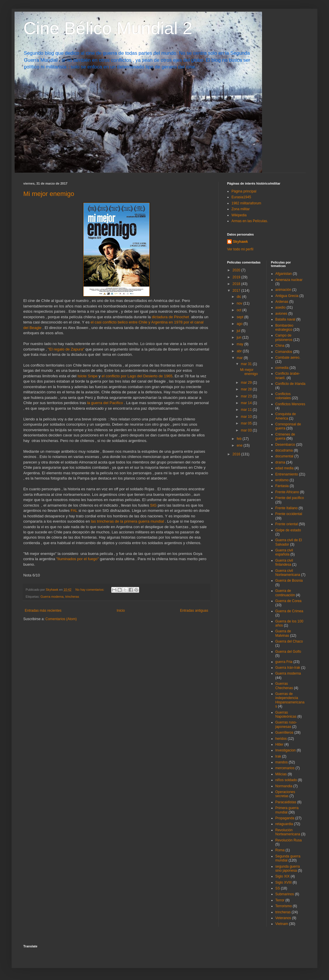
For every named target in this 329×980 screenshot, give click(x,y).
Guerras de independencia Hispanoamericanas (290, 700)
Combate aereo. (288, 358)
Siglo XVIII (284, 882)
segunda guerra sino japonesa (288, 868)
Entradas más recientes (43, 611)
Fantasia (282, 486)
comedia (282, 368)
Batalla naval (285, 319)
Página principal (244, 191)
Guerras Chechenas (284, 686)
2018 (237, 284)
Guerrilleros (284, 733)
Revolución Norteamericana (288, 832)
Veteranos (283, 918)
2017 (237, 291)
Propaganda (285, 818)
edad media (285, 468)
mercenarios (285, 768)
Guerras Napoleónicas (286, 714)
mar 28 (247, 389)
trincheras (72, 597)
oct (239, 310)
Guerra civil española (284, 552)
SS (278, 888)
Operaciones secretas (285, 794)
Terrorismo (284, 906)
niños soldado (286, 780)
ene (240, 445)
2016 (237, 454)
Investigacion (286, 750)
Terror (280, 900)
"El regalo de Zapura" (66, 349)
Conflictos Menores (290, 404)
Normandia (284, 786)
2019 (237, 277)
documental (284, 456)
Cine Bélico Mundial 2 (108, 28)
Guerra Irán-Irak (288, 668)
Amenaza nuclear (289, 280)
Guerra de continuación (285, 593)
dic (239, 297)
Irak (278, 756)
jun (239, 337)
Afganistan (284, 274)
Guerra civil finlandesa (284, 562)
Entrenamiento (287, 474)
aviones (281, 314)
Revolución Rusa (289, 840)
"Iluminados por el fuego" (77, 559)
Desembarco (285, 445)
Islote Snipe (87, 376)
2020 (237, 270)
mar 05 (247, 423)
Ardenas (282, 302)
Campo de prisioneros (284, 337)
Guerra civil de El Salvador (289, 542)
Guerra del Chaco (289, 641)
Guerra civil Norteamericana (288, 573)
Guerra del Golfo (288, 652)
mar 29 (247, 383)
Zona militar (241, 209)
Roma (280, 850)
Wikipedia (239, 215)
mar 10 (247, 417)
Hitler (280, 744)
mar (240, 358)
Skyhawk (240, 242)
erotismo (282, 480)
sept (240, 317)
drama (280, 462)
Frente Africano (287, 492)
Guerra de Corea (289, 601)
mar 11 (247, 410)
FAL (74, 511)
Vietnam (282, 924)
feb (240, 439)
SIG (153, 505)
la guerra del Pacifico (106, 403)
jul (239, 331)
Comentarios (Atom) (61, 619)
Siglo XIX (283, 876)
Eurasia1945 (241, 197)
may (240, 344)
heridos (281, 739)
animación (283, 290)
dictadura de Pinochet (170, 317)
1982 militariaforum (246, 203)
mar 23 (247, 396)
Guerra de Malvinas (283, 633)
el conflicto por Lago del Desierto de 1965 (137, 376)
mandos (282, 762)
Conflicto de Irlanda (290, 384)
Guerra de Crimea (289, 611)
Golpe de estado (288, 530)
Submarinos (285, 894)
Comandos (284, 352)
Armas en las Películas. (250, 221)
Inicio (121, 611)
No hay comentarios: (90, 590)
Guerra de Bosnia (289, 581)
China (280, 346)
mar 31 (247, 364)
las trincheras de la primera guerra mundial (128, 521)
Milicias (281, 774)
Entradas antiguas (194, 611)
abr (240, 351)
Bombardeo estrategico (284, 328)
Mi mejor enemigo (49, 194)
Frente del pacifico (290, 498)
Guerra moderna (52, 597)
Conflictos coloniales (283, 396)
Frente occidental (289, 514)
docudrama (284, 450)
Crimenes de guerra (285, 436)
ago (240, 324)
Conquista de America (286, 416)
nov (240, 303)
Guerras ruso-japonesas (286, 724)
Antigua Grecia (287, 296)
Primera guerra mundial (287, 810)
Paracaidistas (286, 802)
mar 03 (247, 430)
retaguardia (284, 824)
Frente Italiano (287, 508)
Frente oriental (287, 524)
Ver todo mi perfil (240, 249)
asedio (281, 307)
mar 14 (247, 403)
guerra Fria (284, 662)
